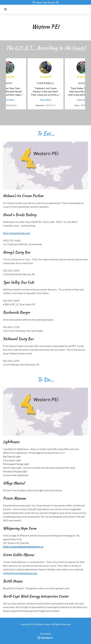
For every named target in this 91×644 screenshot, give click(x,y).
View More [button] (8, 100)
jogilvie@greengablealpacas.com (20, 573)
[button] (9, 9)
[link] (46, 637)
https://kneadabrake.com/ (17, 233)
